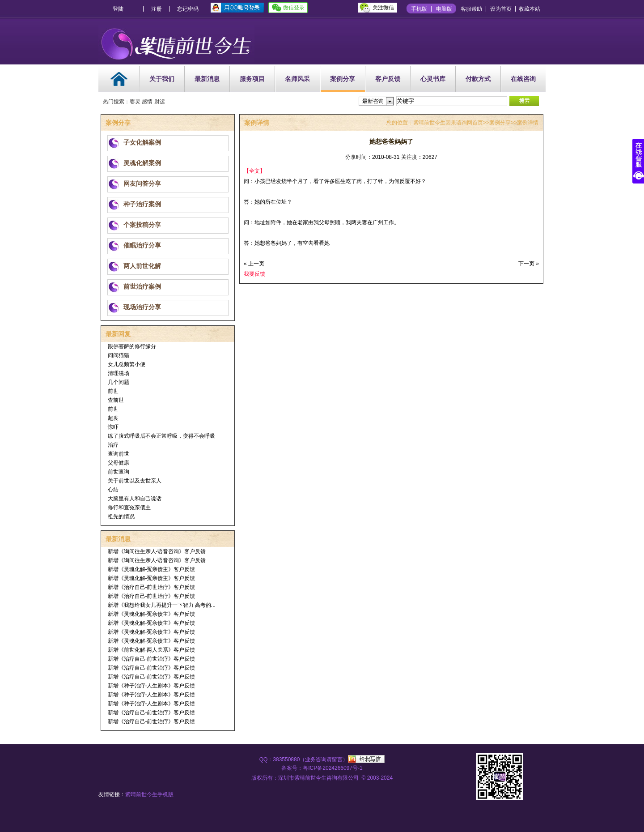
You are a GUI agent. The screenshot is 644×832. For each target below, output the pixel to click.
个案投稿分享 (142, 225)
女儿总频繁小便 (127, 364)
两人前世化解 (142, 266)
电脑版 (444, 9)
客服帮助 (471, 9)
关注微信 (383, 8)
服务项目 (252, 79)
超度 (113, 418)
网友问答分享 (142, 183)
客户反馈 (388, 79)
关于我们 (162, 79)
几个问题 (119, 382)
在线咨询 (523, 79)
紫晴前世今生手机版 (149, 794)
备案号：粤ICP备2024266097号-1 (322, 768)
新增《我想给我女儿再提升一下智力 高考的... (162, 605)
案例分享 (343, 79)
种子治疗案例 (142, 204)
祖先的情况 (121, 516)
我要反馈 (254, 274)
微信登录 (294, 8)
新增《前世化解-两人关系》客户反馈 (152, 650)
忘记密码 (188, 9)
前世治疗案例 (142, 286)
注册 (157, 9)
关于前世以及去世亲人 (135, 481)
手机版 (419, 9)
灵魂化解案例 (142, 163)
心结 (113, 490)
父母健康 (119, 463)
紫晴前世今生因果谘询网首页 (448, 123)
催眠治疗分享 (142, 245)
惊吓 (113, 427)
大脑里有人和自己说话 (135, 499)
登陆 (118, 9)
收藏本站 (530, 9)
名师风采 (297, 79)
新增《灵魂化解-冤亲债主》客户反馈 (152, 569)
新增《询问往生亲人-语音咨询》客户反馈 (157, 551)
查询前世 (119, 454)
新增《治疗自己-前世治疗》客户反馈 (152, 587)
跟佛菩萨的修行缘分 (132, 346)
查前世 (116, 400)
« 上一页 (254, 264)
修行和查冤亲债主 (129, 508)
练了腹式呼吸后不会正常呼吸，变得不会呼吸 (161, 436)
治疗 (113, 445)
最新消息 (207, 79)
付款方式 (478, 79)
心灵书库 (433, 79)
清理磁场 (119, 373)
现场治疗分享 (142, 307)
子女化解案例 (142, 142)
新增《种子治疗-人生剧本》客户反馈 (152, 686)
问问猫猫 (119, 355)
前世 (113, 391)
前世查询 (119, 472)
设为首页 (501, 9)
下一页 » (529, 264)
